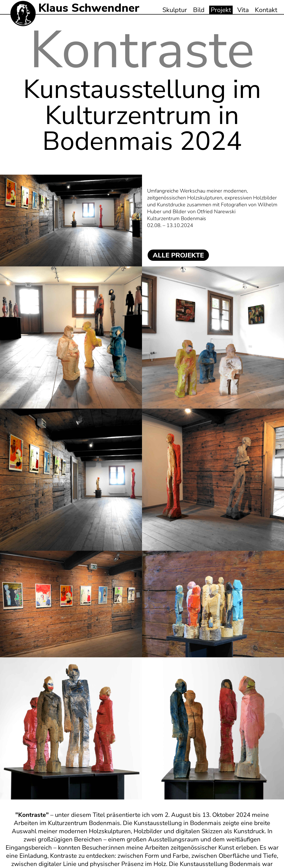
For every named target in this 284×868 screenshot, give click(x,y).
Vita (243, 10)
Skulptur (175, 10)
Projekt (221, 10)
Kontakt (266, 10)
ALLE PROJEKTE (178, 255)
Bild (199, 10)
